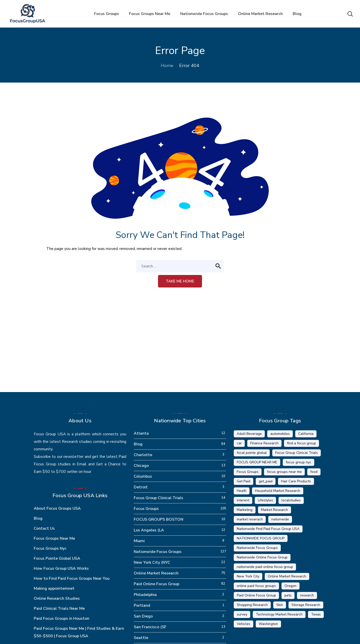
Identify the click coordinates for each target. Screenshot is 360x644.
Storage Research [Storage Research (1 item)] (306, 605)
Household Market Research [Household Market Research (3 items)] (278, 491)
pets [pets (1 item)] (288, 595)
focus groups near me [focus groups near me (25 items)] (284, 472)
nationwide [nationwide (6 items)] (280, 519)
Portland (142, 605)
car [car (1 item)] (239, 443)
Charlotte (143, 455)
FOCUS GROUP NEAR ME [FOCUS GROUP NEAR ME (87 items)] (257, 462)
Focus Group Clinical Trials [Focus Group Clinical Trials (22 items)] (296, 453)
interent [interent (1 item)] (243, 500)
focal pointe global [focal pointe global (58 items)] (252, 453)
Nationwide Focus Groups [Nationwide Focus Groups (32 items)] (257, 548)
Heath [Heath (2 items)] (242, 491)
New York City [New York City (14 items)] (248, 576)
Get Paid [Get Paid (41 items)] (243, 481)
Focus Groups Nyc (50, 548)
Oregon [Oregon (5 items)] (290, 586)
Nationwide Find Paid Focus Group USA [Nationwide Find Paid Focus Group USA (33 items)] (268, 529)
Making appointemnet (54, 588)
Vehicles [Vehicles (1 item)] (243, 624)
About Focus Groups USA (57, 508)
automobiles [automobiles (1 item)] (280, 434)
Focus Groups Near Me (54, 538)
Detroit (141, 487)
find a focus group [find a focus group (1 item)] (301, 443)
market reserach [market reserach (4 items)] (250, 519)
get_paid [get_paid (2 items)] (266, 481)
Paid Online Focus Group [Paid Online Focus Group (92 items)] (256, 595)
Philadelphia (145, 595)
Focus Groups (146, 509)
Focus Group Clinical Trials (158, 498)
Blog (38, 518)
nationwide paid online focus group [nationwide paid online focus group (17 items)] (265, 567)
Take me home (180, 281)
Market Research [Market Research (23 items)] (274, 510)
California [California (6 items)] (306, 434)
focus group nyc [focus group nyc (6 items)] (298, 462)
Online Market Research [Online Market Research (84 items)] (287, 576)
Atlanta (141, 433)
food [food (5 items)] (314, 472)
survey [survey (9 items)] (242, 614)
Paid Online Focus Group (156, 584)
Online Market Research (156, 573)
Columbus (143, 476)
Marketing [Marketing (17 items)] (245, 510)
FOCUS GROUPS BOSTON (158, 519)
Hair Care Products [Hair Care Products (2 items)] (296, 481)
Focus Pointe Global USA (57, 558)
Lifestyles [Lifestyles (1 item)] (265, 500)
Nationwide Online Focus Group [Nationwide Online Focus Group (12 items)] (262, 557)
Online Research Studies (57, 598)
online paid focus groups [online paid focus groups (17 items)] (256, 586)
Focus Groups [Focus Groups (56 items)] (248, 472)
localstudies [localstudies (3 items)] (291, 500)
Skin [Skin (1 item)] (280, 605)
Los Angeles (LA (149, 530)
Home (167, 66)
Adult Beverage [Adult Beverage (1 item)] (249, 434)
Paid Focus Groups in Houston (61, 618)
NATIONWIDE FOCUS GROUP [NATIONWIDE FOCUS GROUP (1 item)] (261, 538)
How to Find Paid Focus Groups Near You (72, 578)
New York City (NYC (152, 562)
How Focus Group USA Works (61, 568)
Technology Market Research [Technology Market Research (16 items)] (279, 614)
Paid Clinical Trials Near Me (59, 608)
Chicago (141, 466)
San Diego (143, 616)
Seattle (141, 638)
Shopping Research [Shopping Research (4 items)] (252, 605)
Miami (139, 541)
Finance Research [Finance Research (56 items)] (264, 443)
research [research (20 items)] (307, 595)
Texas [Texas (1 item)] (316, 614)
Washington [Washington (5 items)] (268, 624)
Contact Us (44, 528)
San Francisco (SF (150, 627)
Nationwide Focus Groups (158, 552)
